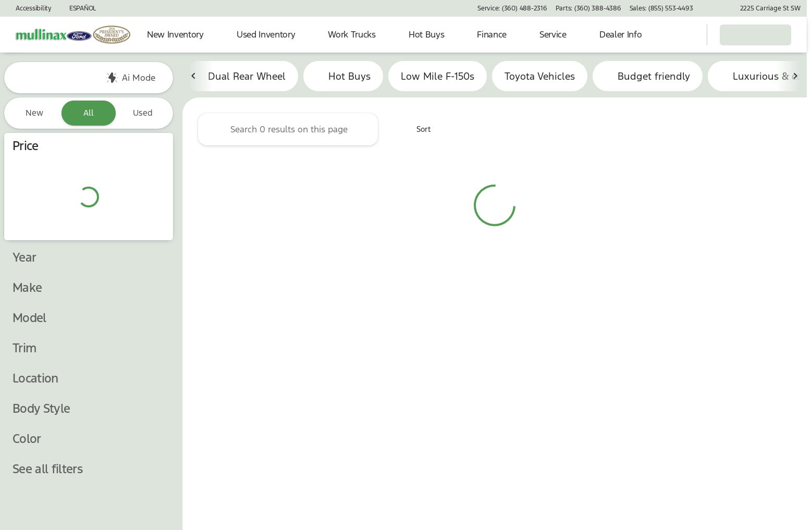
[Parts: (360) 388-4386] (588, 8)
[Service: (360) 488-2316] (512, 8)
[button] (716, 8)
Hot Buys (343, 78)
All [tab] (89, 113)
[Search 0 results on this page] (288, 131)
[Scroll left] (194, 78)
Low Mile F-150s (438, 78)
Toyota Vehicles (540, 78)
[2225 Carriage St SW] (766, 8)
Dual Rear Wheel (241, 78)
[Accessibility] (29, 8)
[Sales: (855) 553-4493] (661, 8)
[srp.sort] (418, 131)
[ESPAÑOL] (78, 8)
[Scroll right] (795, 78)
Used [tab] (143, 113)
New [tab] (34, 113)
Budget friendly (648, 78)
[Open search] (686, 35)
